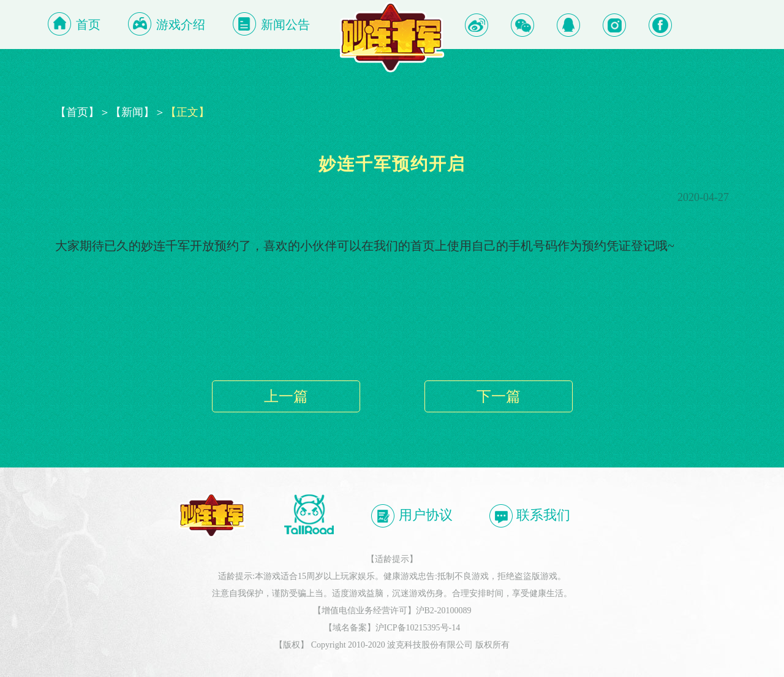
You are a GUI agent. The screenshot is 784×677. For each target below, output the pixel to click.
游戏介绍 (181, 25)
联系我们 (530, 516)
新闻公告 (285, 25)
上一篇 (286, 396)
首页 (88, 25)
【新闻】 (132, 112)
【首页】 (77, 112)
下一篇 (499, 396)
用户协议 (412, 516)
